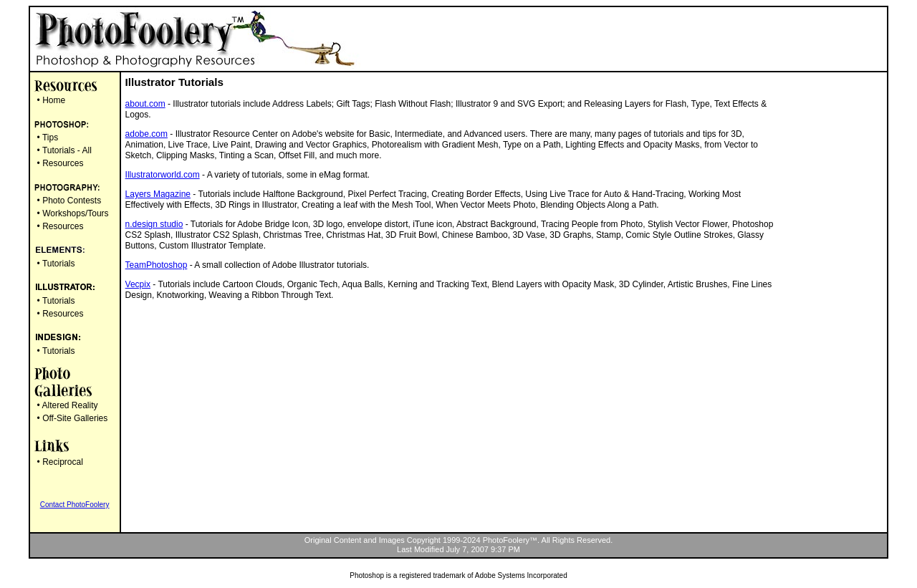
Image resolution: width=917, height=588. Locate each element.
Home (54, 100)
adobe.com (147, 134)
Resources (63, 163)
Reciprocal (63, 462)
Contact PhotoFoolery (75, 505)
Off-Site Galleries (75, 418)
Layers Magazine (158, 194)
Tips (50, 138)
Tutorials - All (67, 150)
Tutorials (59, 264)
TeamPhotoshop (157, 265)
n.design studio (154, 224)
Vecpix (138, 284)
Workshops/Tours (75, 213)
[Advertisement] (825, 289)
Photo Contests (72, 201)
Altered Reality (69, 405)
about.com (145, 104)
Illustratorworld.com (163, 175)
